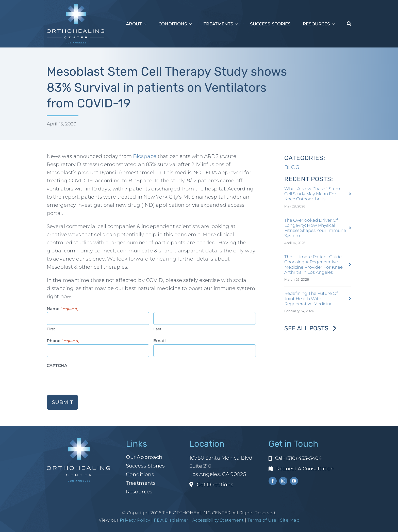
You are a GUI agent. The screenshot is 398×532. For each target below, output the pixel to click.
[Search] (349, 24)
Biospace (144, 156)
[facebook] (273, 481)
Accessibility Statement (218, 520)
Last (157, 329)
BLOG (292, 167)
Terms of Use (262, 520)
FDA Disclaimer (171, 520)
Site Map (290, 520)
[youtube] (294, 481)
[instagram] (283, 481)
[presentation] (85, 379)
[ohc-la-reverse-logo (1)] (76, 7)
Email (160, 341)
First (51, 329)
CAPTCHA (57, 366)
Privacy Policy (135, 520)
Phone (63, 341)
